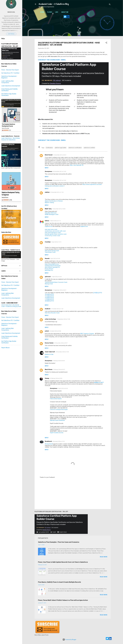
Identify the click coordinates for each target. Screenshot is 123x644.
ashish (47, 331)
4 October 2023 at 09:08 (55, 331)
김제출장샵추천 (98, 293)
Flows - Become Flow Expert (10, 70)
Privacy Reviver (49, 269)
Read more (104, 557)
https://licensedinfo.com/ (52, 264)
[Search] (110, 5)
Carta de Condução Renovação (59, 409)
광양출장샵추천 (49, 301)
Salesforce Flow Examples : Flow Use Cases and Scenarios (59, 542)
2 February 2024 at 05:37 (59, 370)
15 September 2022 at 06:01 (60, 290)
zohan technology (50, 319)
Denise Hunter (49, 343)
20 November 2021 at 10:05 (59, 171)
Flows (50, 12)
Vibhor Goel (11, 12)
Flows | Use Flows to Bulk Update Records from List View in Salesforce (63, 562)
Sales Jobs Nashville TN (77, 165)
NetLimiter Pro (49, 270)
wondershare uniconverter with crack (55, 231)
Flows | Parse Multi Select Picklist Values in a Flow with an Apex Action (63, 600)
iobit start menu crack (51, 229)
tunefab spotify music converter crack (56, 234)
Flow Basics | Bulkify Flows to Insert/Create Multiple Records (59, 582)
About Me (65, 12)
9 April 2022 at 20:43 (55, 259)
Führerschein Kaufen (56, 399)
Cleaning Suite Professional (53, 266)
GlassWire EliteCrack (51, 213)
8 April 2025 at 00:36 (63, 388)
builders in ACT (99, 382)
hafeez (47, 221)
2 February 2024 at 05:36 (59, 361)
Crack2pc (48, 242)
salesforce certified (89, 148)
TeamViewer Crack (50, 252)
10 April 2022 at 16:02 (56, 277)
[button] (106, 43)
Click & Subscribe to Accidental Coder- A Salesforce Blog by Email (11, 306)
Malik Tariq (48, 209)
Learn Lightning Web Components (7, 82)
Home (42, 12)
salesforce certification (75, 148)
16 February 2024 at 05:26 (56, 378)
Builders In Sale (49, 354)
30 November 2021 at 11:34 (57, 192)
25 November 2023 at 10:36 (62, 352)
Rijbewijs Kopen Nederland (57, 420)
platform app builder (61, 148)
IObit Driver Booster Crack (52, 313)
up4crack (48, 277)
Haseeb (47, 258)
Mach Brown (49, 369)
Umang (47, 378)
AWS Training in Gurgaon (87, 334)
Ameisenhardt (49, 444)
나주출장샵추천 (49, 299)
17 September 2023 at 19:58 (63, 319)
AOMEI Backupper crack (52, 214)
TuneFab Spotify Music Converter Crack (56, 282)
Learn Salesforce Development (11, 86)
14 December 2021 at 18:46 (59, 209)
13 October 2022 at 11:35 (57, 309)
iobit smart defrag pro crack (53, 233)
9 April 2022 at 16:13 (56, 242)
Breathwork (48, 441)
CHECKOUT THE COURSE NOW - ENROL (52, 60)
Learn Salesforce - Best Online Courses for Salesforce (11, 139)
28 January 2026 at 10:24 (59, 441)
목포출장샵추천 (49, 294)
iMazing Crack (49, 284)
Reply (47, 168)
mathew (47, 192)
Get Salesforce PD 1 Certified (10, 73)
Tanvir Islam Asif (50, 352)
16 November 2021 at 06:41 (60, 155)
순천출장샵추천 (49, 298)
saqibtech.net (49, 226)
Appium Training (49, 203)
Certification (49, 148)
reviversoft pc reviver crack (52, 236)
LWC (57, 12)
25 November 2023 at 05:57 (61, 343)
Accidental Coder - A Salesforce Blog (54, 4)
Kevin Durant (49, 155)
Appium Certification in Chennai (54, 201)
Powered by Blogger (69, 640)
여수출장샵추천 (49, 296)
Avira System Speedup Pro (52, 267)
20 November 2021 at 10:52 (59, 180)
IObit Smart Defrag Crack (52, 251)
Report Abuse (5, 348)
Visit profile (11, 34)
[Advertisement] (73, 29)
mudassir (48, 309)
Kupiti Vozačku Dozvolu (57, 433)
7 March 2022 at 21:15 (55, 221)
